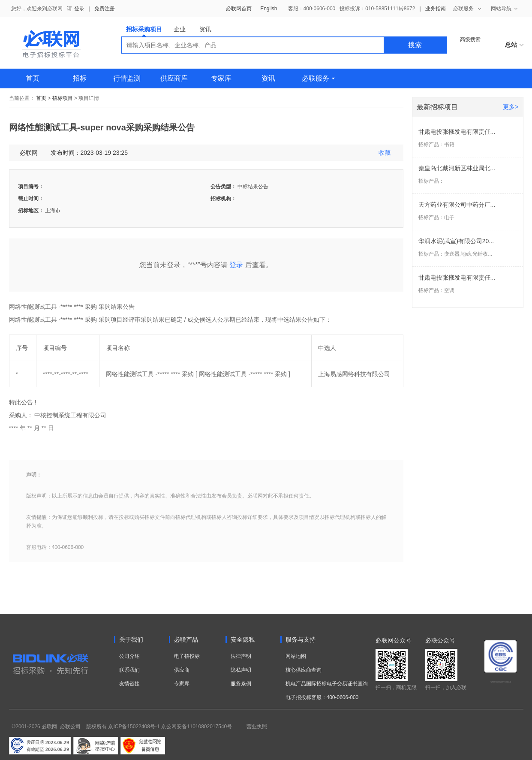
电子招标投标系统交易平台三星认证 (501, 682)
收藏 (385, 153)
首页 (33, 78)
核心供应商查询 (304, 670)
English (269, 9)
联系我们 (129, 670)
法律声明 (241, 656)
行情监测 (127, 78)
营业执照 (257, 727)
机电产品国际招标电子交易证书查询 (327, 684)
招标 (80, 78)
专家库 (221, 78)
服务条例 (241, 684)
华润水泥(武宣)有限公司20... (456, 241)
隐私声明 (241, 670)
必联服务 (318, 78)
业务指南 (436, 9)
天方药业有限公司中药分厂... (457, 205)
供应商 (182, 670)
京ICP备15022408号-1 (134, 727)
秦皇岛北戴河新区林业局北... (457, 168)
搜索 (415, 45)
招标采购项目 (144, 31)
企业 (180, 29)
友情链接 (129, 684)
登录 (79, 9)
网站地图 (296, 656)
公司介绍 (129, 656)
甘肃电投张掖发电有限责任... (457, 132)
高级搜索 (470, 39)
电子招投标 (187, 656)
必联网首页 (239, 9)
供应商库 (174, 78)
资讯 (205, 29)
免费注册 (105, 9)
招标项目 (63, 98)
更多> (511, 107)
